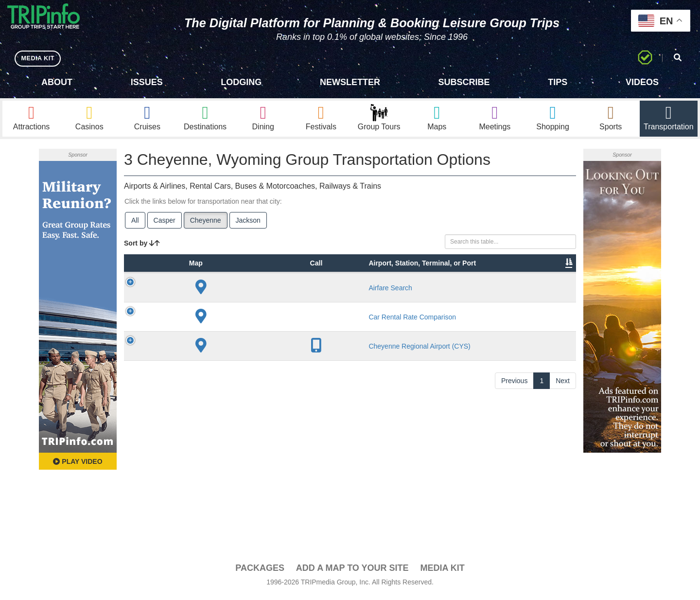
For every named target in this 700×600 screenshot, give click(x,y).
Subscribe (464, 82)
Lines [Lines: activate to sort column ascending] (321, 296)
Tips (558, 82)
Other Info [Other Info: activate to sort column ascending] (379, 291)
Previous (514, 477)
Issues (147, 82)
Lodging (241, 82)
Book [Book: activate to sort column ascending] (514, 296)
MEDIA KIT (40, 58)
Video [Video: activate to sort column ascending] (477, 296)
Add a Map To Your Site (352, 571)
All (135, 224)
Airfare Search (237, 335)
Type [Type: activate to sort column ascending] (190, 296)
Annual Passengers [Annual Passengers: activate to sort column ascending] (428, 291)
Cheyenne (206, 224)
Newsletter (350, 82)
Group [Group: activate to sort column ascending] (551, 296)
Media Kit (442, 571)
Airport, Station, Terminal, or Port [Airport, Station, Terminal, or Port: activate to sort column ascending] (235, 282)
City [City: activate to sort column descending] (280, 296)
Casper (165, 224)
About (57, 82)
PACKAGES (260, 571)
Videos (642, 82)
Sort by (142, 247)
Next (563, 477)
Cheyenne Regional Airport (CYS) (240, 439)
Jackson (248, 224)
